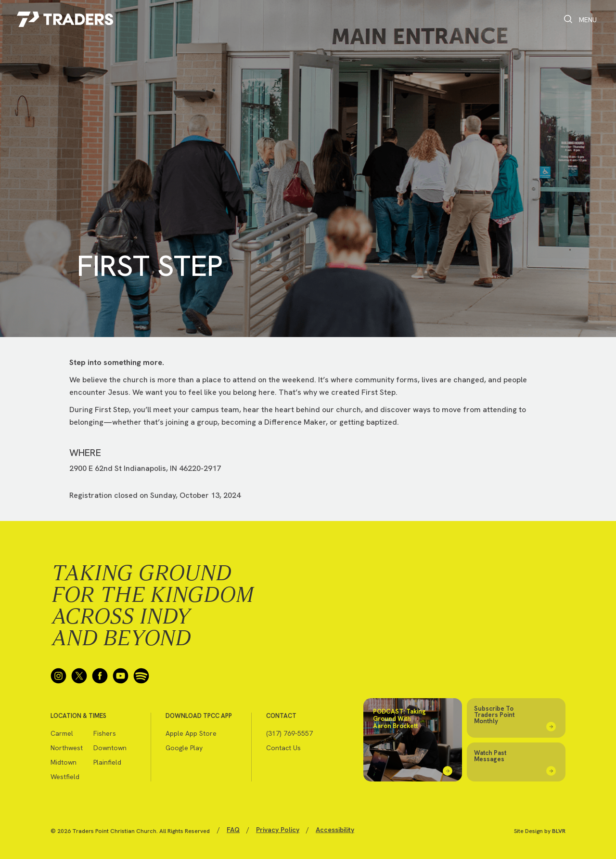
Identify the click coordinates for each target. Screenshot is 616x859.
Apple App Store (191, 733)
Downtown (110, 748)
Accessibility (335, 830)
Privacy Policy (278, 830)
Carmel (62, 733)
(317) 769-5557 (289, 733)
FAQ (233, 830)
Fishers (105, 733)
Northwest (67, 748)
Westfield (65, 777)
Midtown (64, 762)
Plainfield (107, 762)
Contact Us (283, 748)
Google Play (184, 748)
